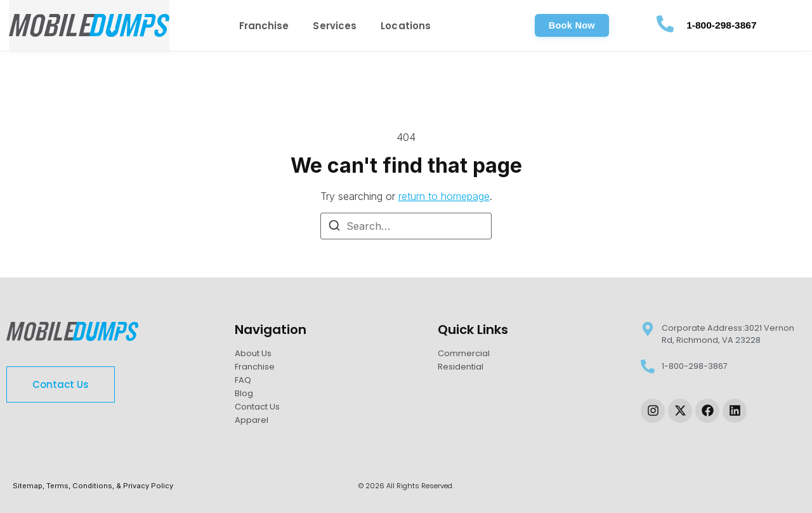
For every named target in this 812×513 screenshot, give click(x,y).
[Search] (334, 227)
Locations (406, 26)
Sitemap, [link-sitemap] (29, 486)
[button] (572, 26)
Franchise (264, 26)
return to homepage (444, 196)
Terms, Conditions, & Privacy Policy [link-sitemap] (110, 486)
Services (335, 26)
